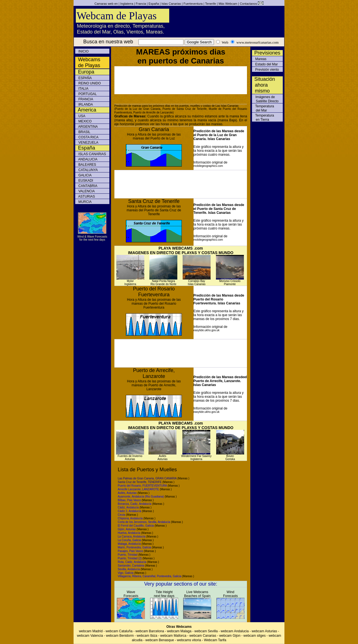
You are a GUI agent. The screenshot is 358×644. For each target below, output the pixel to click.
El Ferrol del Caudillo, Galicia (136, 526)
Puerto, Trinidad (128, 555)
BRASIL (84, 132)
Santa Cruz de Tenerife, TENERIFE (140, 482)
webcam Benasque (160, 640)
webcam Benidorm (120, 636)
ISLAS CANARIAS (92, 154)
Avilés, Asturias (127, 493)
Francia (141, 4)
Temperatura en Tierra (263, 118)
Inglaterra (127, 4)
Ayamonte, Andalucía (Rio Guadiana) (141, 497)
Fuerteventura (193, 4)
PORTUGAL (87, 94)
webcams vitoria (189, 640)
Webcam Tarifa (215, 640)
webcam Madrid (91, 631)
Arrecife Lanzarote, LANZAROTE (139, 489)
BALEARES (87, 165)
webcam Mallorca (173, 636)
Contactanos (248, 4)
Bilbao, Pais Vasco (129, 500)
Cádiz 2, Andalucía (129, 511)
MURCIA (85, 202)
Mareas (260, 59)
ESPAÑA (85, 78)
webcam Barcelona (150, 631)
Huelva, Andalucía (129, 533)
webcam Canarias (203, 636)
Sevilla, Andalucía (129, 569)
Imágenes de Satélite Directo (265, 99)
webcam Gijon (230, 636)
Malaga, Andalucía (129, 544)
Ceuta (122, 515)
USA (81, 116)
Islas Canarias (171, 4)
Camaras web (104, 4)
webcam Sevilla (207, 631)
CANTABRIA (87, 186)
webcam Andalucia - (236, 631)
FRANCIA (85, 99)
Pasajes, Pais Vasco (130, 551)
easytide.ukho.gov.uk (207, 330)
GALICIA (85, 175)
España (154, 4)
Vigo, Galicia (126, 573)
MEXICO (85, 121)
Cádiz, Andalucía (128, 507)
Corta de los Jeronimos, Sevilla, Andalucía (144, 522)
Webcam (231, 4)
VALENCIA (86, 191)
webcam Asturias (264, 631)
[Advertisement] (181, 80)
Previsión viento (267, 70)
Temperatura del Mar (263, 108)
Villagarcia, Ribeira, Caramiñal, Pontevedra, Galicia (149, 576)
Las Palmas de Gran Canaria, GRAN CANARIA (147, 478)
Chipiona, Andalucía (130, 518)
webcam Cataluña (119, 631)
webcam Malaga (179, 631)
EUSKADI (85, 181)
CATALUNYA (88, 170)
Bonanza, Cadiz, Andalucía (135, 504)
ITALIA (83, 89)
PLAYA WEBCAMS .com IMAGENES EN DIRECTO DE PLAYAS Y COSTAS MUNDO (181, 250)
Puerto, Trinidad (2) (130, 558)
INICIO (83, 51)
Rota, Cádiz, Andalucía (132, 562)
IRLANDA (85, 105)
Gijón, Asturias (127, 529)
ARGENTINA (88, 127)
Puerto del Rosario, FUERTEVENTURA (142, 486)
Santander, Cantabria (131, 566)
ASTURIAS (86, 196)
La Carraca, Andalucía (132, 537)
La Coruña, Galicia (129, 540)
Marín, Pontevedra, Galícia (134, 547)
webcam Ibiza (147, 636)
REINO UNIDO (89, 83)
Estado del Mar (266, 64)
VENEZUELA (88, 143)
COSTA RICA (88, 137)
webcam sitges (254, 636)
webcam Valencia (90, 636)
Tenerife (210, 4)
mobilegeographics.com (208, 166)
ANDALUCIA (87, 159)
